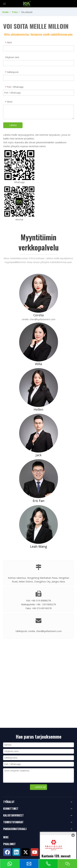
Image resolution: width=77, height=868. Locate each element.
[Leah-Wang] (38, 524)
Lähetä (13, 125)
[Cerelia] (39, 293)
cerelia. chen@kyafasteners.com (38, 319)
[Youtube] (35, 852)
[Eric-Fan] (39, 479)
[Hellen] (39, 388)
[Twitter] (25, 852)
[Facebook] (7, 852)
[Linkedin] (16, 852)
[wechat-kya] (19, 202)
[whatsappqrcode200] (19, 165)
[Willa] (39, 342)
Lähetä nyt (40, 787)
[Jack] (39, 433)
